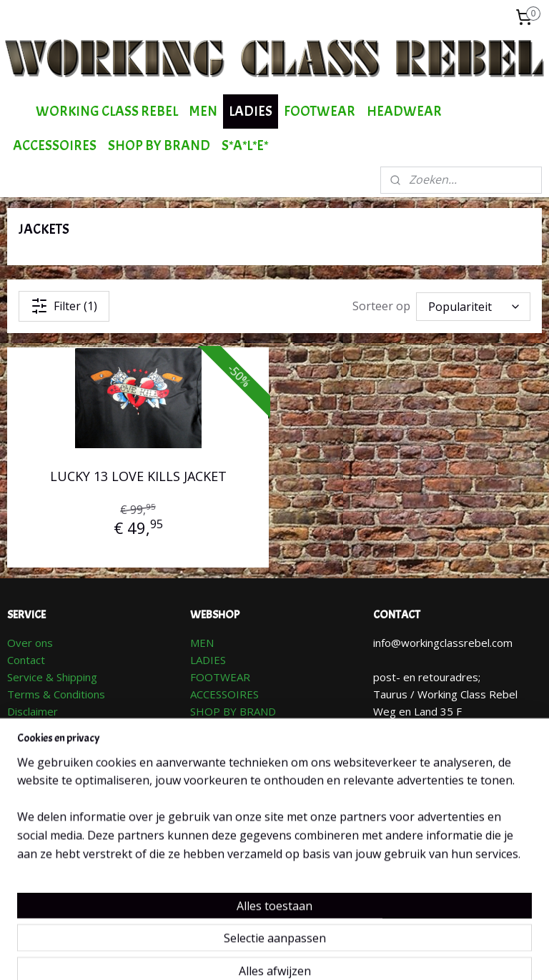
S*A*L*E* (245, 145)
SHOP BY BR (222, 711)
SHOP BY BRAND (159, 145)
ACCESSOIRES (55, 145)
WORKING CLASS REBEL (107, 111)
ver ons (34, 643)
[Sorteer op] (473, 307)
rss (276, 954)
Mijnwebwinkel (455, 954)
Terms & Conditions (56, 694)
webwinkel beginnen (330, 954)
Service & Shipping (52, 677)
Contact (26, 660)
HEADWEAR (404, 111)
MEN (203, 111)
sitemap (246, 954)
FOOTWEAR (320, 111)
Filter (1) (64, 306)
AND (265, 711)
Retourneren (39, 728)
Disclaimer (33, 711)
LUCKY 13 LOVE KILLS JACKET (138, 476)
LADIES (251, 111)
